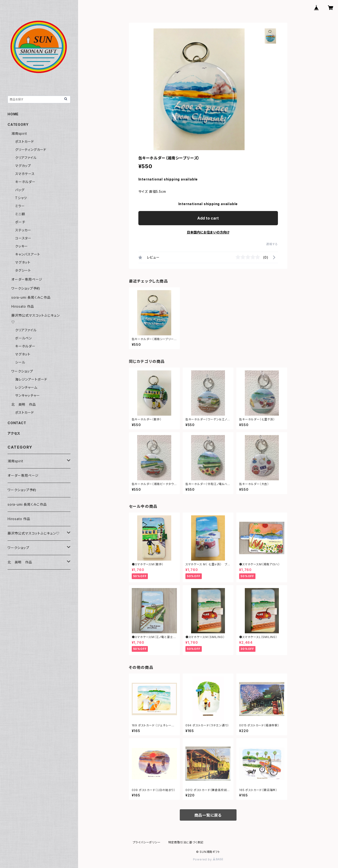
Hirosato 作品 (23, 306)
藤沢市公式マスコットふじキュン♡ (34, 533)
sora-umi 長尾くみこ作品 (31, 297)
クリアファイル (26, 158)
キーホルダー (25, 182)
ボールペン (24, 338)
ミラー (20, 206)
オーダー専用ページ (27, 279)
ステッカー (23, 230)
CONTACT (17, 423)
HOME (13, 114)
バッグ (20, 190)
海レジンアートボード (31, 379)
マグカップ (23, 166)
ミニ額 (20, 214)
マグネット (23, 262)
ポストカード (25, 142)
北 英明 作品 (24, 404)
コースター (23, 238)
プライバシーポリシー (147, 842)
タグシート (23, 270)
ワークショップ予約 (26, 288)
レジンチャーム (26, 387)
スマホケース (25, 174)
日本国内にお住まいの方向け (208, 232)
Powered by (208, 859)
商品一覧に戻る (208, 815)
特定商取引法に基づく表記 (186, 842)
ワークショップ (22, 371)
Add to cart (208, 218)
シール (20, 362)
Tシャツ (21, 198)
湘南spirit (19, 133)
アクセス (14, 433)
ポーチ (20, 222)
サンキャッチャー (27, 395)
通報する (272, 244)
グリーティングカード (31, 150)
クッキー (22, 246)
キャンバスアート (28, 254)
